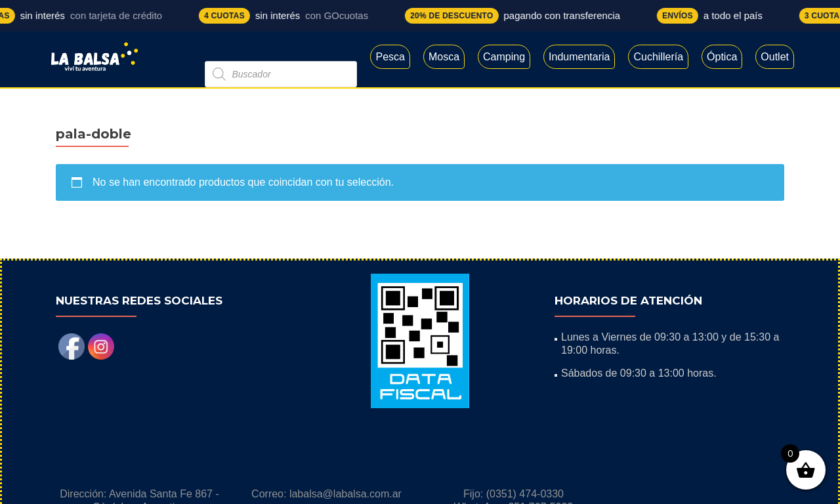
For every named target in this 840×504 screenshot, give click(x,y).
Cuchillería (658, 57)
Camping (504, 57)
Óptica (722, 57)
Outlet (775, 57)
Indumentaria (579, 57)
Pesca (390, 57)
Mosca (444, 57)
